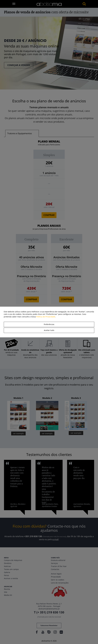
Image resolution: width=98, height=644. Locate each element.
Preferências (49, 324)
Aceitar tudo (49, 330)
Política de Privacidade (46, 317)
